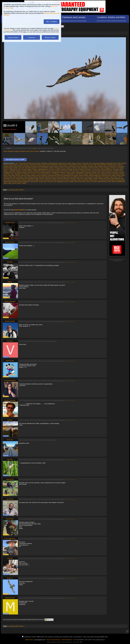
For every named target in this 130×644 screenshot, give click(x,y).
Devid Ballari (44, 168)
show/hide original (70, 223)
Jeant (99, 172)
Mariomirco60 (52, 175)
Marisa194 (60, 175)
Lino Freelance (25, 174)
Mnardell (58, 177)
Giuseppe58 (55, 172)
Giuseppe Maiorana (45, 172)
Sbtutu (79, 180)
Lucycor (63, 174)
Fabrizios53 (14, 169)
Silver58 (103, 180)
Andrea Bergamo (13, 165)
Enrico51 (113, 168)
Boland (11, 166)
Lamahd (122, 172)
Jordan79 (108, 172)
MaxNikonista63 (50, 177)
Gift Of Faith (72, 171)
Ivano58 (94, 172)
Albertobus (44, 163)
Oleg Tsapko (114, 177)
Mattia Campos (116, 175)
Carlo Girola (33, 166)
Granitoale (62, 172)
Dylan (79, 168)
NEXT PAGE (20, 190)
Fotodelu (34, 169)
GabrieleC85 (37, 171)
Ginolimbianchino (85, 171)
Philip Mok (67, 178)
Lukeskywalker (70, 174)
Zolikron (19, 183)
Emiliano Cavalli (99, 168)
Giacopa (49, 171)
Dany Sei (22, 168)
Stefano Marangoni (24, 182)
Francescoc (97, 169)
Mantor (110, 174)
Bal (96, 165)
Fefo (19, 169)
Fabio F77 (7, 169)
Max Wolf (41, 177)
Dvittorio (75, 168)
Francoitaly (116, 169)
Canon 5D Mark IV (9, 151)
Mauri (123, 175)
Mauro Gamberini (18, 177)
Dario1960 (28, 168)
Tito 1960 (50, 182)
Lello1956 (17, 174)
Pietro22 (73, 178)
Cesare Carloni (54, 166)
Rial (122, 178)
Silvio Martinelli (110, 180)
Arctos (80, 165)
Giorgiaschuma (8, 172)
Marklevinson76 (69, 175)
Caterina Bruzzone (43, 166)
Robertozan (48, 180)
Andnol (119, 163)
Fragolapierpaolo (43, 169)
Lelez (12, 174)
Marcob (39, 175)
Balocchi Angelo (102, 165)
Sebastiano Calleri (87, 180)
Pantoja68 (31, 178)
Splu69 (6, 182)
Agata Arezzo (32, 163)
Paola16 (42, 178)
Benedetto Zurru (112, 165)
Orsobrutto (7, 178)
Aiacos (39, 163)
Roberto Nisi (31, 180)
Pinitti (78, 178)
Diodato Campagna (54, 168)
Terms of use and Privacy (53, 640)
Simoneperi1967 (120, 180)
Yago (5, 183)
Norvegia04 (106, 177)
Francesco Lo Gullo (54, 169)
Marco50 (24, 175)
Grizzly (68, 172)
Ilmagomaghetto (80, 172)
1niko (17, 163)
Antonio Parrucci (63, 165)
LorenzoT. (33, 174)
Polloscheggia (88, 178)
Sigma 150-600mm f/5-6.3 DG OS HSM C (27, 151)
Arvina (92, 165)
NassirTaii (69, 177)
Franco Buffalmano (106, 169)
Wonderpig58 (121, 182)
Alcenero (79, 163)
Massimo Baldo (83, 175)
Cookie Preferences (67, 640)
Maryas (76, 175)
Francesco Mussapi (66, 169)
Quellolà (95, 178)
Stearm (35, 148)
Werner (114, 182)
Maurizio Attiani (8, 177)
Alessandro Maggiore (99, 163)
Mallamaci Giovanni (95, 174)
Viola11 (88, 182)
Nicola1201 (81, 177)
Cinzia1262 (72, 166)
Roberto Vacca (39, 180)
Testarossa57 (43, 182)
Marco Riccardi (16, 175)
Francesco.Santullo (78, 169)
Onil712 (120, 177)
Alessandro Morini (111, 163)
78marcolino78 (23, 163)
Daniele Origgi (8, 168)
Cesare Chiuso (63, 166)
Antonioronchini (73, 165)
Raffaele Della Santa (104, 178)
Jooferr (103, 172)
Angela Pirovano (24, 165)
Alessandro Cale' (87, 163)
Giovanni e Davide (33, 172)
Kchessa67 (115, 172)
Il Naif (72, 172)
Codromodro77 (113, 166)
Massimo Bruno (106, 175)
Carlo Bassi (26, 166)
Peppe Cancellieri (58, 178)
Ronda (54, 180)
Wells (109, 182)
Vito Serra (94, 182)
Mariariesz (44, 175)
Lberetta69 (7, 174)
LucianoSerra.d (46, 174)
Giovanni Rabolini (22, 172)
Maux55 (36, 177)
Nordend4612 (98, 177)
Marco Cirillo (7, 175)
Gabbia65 (12, 171)
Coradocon (121, 166)
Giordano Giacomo (107, 171)
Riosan (14, 180)
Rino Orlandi (7, 180)
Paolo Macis (48, 178)
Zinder (14, 183)
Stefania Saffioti (13, 182)
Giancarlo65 (56, 171)
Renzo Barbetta (116, 178)
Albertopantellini (53, 163)
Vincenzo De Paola (80, 182)
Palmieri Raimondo (21, 178)
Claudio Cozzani (103, 166)
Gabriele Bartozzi (27, 171)
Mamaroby (104, 174)
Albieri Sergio (72, 163)
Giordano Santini (118, 171)
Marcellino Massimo (118, 174)
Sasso (68, 180)
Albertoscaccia (63, 163)
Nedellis (75, 177)
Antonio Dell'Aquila (52, 165)
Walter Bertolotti (102, 182)
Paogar (36, 178)
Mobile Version (29, 640)
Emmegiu (107, 168)
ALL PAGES (11, 190)
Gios (14, 172)
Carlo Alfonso (18, 166)
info (120, 261)
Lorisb (39, 174)
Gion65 (98, 171)
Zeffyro (9, 183)
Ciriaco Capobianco (82, 166)
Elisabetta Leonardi (87, 168)
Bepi (119, 165)
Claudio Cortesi (93, 166)
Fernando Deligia (26, 169)
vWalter (24, 183)
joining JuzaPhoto (19, 210)
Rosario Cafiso (61, 180)
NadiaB (63, 177)
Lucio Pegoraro (55, 174)
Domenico (69, 168)
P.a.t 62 (13, 178)
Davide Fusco (36, 168)
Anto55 (43, 165)
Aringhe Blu (86, 165)
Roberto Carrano (21, 180)
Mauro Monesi (28, 177)
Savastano (73, 180)
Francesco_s (89, 169)
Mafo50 (86, 174)
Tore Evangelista (58, 182)
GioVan (93, 171)
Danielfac (15, 168)
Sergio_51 (96, 180)
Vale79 (66, 182)
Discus (63, 168)
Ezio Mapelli (120, 168)
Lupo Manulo (79, 174)
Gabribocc (18, 171)
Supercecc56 (34, 182)
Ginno (78, 171)
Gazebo (43, 171)
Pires (82, 178)
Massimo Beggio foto (95, 175)
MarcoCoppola (31, 175)
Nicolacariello (89, 177)
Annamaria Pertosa (35, 165)
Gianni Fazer (64, 171)
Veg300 (71, 182)
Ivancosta (88, 172)
